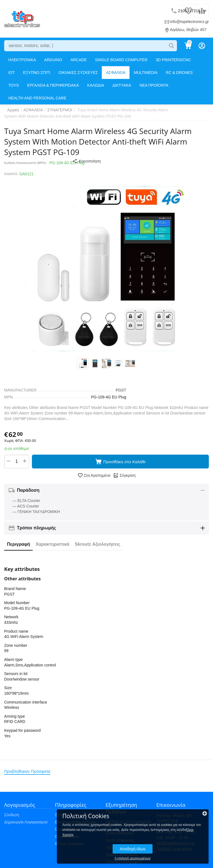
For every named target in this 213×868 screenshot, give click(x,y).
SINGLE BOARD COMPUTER (121, 60)
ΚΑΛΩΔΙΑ (96, 85)
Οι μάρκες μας (67, 838)
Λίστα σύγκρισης (120, 842)
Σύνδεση (12, 817)
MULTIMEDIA (145, 73)
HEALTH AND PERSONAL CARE (37, 98)
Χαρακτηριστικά (52, 546)
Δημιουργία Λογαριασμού (26, 824)
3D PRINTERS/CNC (173, 60)
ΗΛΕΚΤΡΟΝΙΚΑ (22, 60)
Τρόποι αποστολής (122, 856)
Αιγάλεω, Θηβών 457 (186, 30)
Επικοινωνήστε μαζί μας (76, 824)
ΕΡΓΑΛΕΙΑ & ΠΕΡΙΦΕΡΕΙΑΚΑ (53, 85)
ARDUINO (53, 60)
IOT (12, 73)
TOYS (14, 85)
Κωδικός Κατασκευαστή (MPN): (25, 163)
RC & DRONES (179, 73)
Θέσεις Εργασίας (69, 845)
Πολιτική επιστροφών (124, 864)
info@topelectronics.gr (187, 22)
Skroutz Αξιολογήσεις (98, 546)
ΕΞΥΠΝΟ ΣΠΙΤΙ (37, 73)
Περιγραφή (18, 546)
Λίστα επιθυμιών (120, 835)
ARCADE (78, 60)
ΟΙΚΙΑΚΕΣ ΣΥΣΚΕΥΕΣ (78, 73)
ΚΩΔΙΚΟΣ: (11, 174)
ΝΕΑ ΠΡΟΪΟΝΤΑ (154, 85)
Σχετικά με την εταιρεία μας (78, 817)
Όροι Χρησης (160, 830)
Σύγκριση (124, 477)
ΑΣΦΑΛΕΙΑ (116, 73)
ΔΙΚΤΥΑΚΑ (122, 85)
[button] (104, 161)
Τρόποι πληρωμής (121, 849)
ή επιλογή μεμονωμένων (170, 854)
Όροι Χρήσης (66, 831)
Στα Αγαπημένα (94, 477)
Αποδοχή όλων (170, 844)
